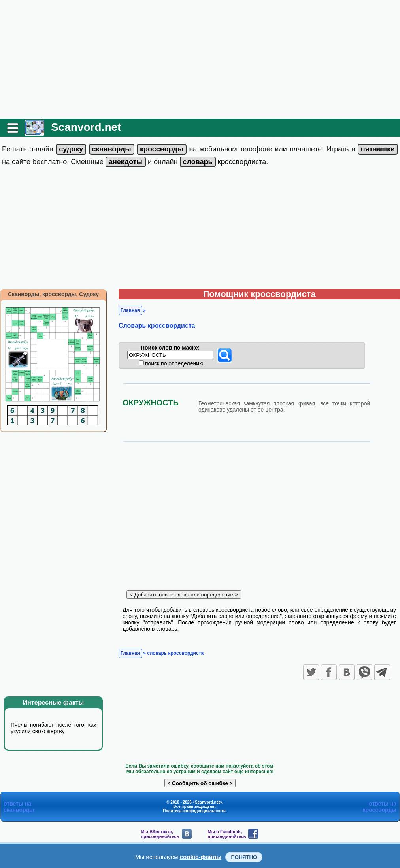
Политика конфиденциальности (194, 811)
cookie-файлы (201, 857)
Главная (130, 310)
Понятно (244, 857)
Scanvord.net (86, 127)
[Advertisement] (200, 59)
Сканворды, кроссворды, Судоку (53, 294)
